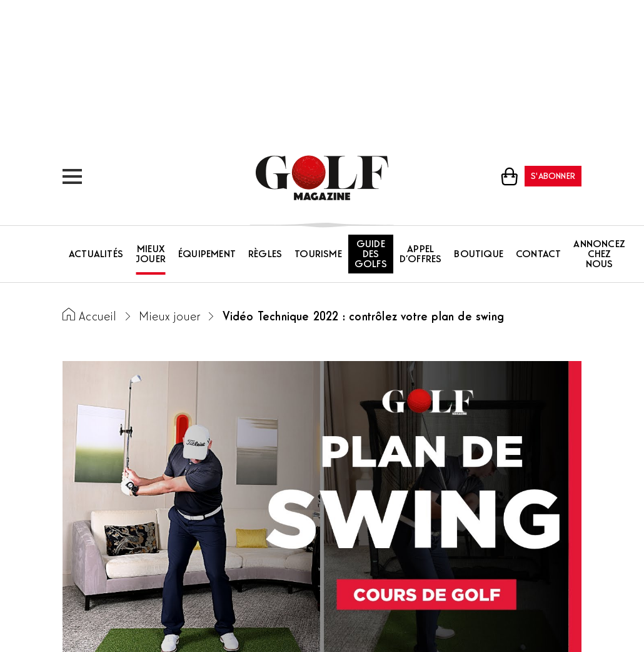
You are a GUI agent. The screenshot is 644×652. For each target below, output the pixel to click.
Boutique (479, 255)
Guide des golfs (371, 255)
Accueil (98, 318)
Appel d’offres (421, 255)
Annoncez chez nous (599, 255)
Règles (265, 255)
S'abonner (553, 177)
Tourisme (318, 255)
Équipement (207, 255)
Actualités (96, 255)
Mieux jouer (151, 255)
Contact (538, 255)
